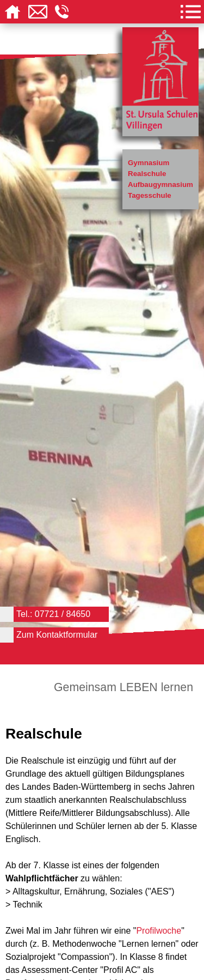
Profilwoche (159, 931)
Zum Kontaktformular (57, 635)
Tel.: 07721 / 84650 (53, 614)
